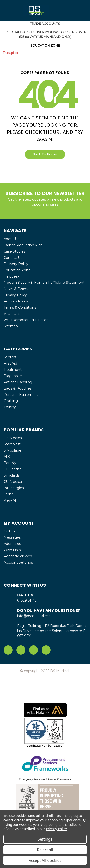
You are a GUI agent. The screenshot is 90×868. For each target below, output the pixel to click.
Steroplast (12, 444)
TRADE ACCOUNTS (45, 24)
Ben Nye (11, 463)
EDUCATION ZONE (45, 45)
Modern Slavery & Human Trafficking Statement (44, 283)
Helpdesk (12, 276)
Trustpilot (10, 53)
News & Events (16, 289)
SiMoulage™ (14, 450)
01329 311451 (27, 600)
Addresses (12, 544)
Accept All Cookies (45, 860)
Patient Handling (18, 382)
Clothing (11, 401)
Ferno (9, 494)
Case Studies (14, 251)
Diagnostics (13, 376)
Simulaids (12, 475)
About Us (11, 239)
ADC (7, 457)
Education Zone (17, 270)
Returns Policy (16, 301)
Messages (12, 537)
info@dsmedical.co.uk (35, 616)
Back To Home (45, 154)
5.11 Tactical (13, 469)
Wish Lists (12, 550)
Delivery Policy (16, 264)
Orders (9, 531)
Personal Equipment (21, 395)
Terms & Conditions (20, 307)
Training (10, 407)
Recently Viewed (18, 556)
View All (10, 500)
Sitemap (11, 326)
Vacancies (12, 314)
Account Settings (18, 562)
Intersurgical (14, 488)
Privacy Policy (15, 295)
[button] (45, 710)
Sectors (10, 357)
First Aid (10, 363)
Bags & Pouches (18, 388)
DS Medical (13, 438)
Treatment (13, 370)
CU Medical (13, 482)
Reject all (45, 850)
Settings (45, 839)
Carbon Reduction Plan (23, 245)
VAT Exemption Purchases (26, 320)
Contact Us (13, 258)
